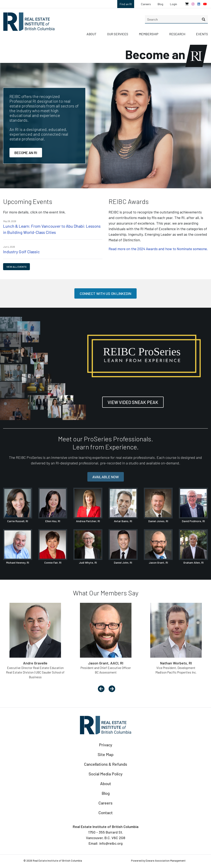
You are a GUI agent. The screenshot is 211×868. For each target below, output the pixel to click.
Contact (106, 813)
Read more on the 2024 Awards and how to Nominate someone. (158, 249)
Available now (106, 477)
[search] (176, 19)
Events (202, 34)
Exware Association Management (166, 861)
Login (173, 4)
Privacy (106, 745)
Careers (146, 4)
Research (177, 34)
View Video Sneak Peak (133, 402)
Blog (160, 4)
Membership (149, 34)
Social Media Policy (106, 774)
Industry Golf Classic (21, 252)
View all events (16, 267)
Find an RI (126, 4)
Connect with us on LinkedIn (105, 293)
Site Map (106, 754)
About (91, 34)
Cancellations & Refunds (106, 764)
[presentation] (101, 689)
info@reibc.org (111, 843)
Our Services (118, 34)
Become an (165, 54)
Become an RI (26, 153)
